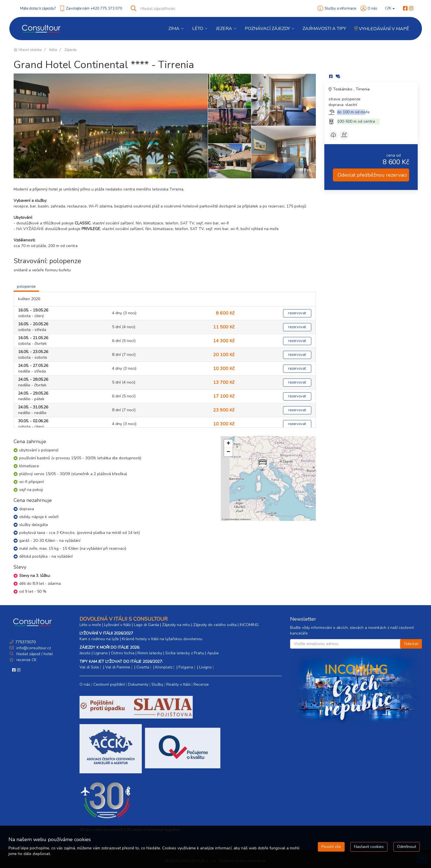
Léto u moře (90, 625)
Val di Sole (89, 667)
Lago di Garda (146, 625)
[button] (262, 464)
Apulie (213, 653)
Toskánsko (343, 89)
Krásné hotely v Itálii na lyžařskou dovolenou (162, 639)
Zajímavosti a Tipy (324, 29)
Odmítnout (407, 847)
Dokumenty (138, 684)
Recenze (201, 684)
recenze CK (26, 660)
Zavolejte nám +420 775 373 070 (94, 8)
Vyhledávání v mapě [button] (382, 29)
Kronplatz (164, 667)
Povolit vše (331, 847)
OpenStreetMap (232, 519)
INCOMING (249, 625)
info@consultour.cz (33, 648)
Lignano (101, 653)
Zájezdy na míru (176, 625)
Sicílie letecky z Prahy (185, 653)
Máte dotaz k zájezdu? (38, 8)
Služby (157, 684)
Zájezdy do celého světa (215, 625)
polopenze (26, 286)
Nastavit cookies (369, 847)
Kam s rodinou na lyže (99, 639)
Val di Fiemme (118, 667)
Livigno (205, 667)
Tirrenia (363, 89)
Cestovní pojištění (109, 684)
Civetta (143, 667)
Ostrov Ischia (123, 653)
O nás (372, 8)
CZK (390, 8)
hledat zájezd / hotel (35, 654)
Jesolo (85, 653)
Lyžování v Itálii (117, 625)
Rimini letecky (150, 653)
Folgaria (186, 667)
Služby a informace (340, 8)
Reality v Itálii (178, 684)
